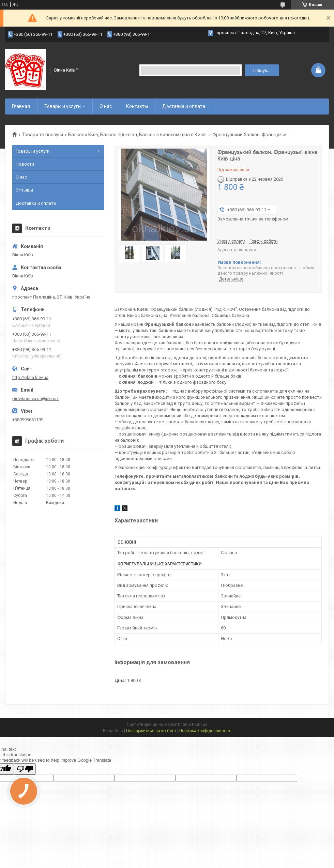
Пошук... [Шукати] (262, 70)
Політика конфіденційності (205, 731)
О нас (106, 106)
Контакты (137, 106)
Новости (25, 164)
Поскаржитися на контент (151, 731)
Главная (21, 106)
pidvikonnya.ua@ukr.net (36, 399)
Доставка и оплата (184, 106)
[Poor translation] (25, 769)
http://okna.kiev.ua (30, 377)
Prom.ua (200, 725)
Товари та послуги (42, 135)
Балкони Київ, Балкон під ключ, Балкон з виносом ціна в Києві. (138, 135)
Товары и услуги (63, 106)
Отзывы (24, 190)
